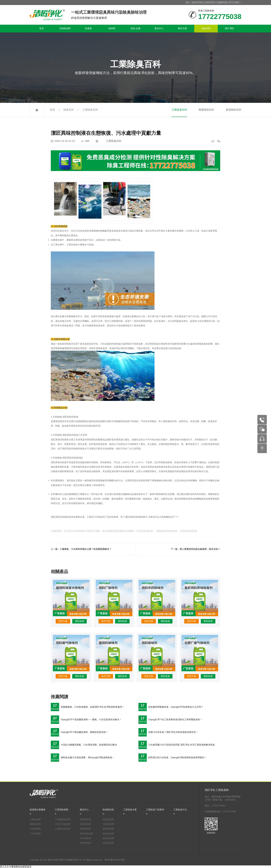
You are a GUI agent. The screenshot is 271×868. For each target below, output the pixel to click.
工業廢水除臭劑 (63, 829)
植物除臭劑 (85, 829)
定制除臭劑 (65, 28)
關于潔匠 (230, 28)
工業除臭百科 (90, 110)
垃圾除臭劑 (108, 843)
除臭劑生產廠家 (38, 810)
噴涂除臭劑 (108, 834)
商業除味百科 (206, 110)
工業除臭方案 (130, 810)
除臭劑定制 (108, 810)
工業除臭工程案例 (155, 810)
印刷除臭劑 (108, 824)
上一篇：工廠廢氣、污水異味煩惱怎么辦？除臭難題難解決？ (81, 549)
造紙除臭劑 (108, 820)
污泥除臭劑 (35, 829)
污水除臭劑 (35, 834)
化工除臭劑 (85, 838)
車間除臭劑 (85, 820)
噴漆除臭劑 (85, 824)
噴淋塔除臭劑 (87, 834)
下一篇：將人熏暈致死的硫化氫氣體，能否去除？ (195, 549)
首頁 (41, 28)
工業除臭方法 (180, 810)
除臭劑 (88, 28)
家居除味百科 (234, 110)
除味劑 (112, 28)
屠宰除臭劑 (108, 829)
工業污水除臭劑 (63, 824)
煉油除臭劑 (108, 838)
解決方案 (183, 28)
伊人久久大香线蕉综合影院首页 (16, 867)
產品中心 (159, 28)
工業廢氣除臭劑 (63, 820)
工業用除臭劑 (62, 810)
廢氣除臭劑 (35, 824)
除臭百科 (206, 28)
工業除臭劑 (35, 820)
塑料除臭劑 (85, 843)
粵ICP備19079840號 (115, 860)
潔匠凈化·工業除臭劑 (217, 790)
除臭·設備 (135, 28)
